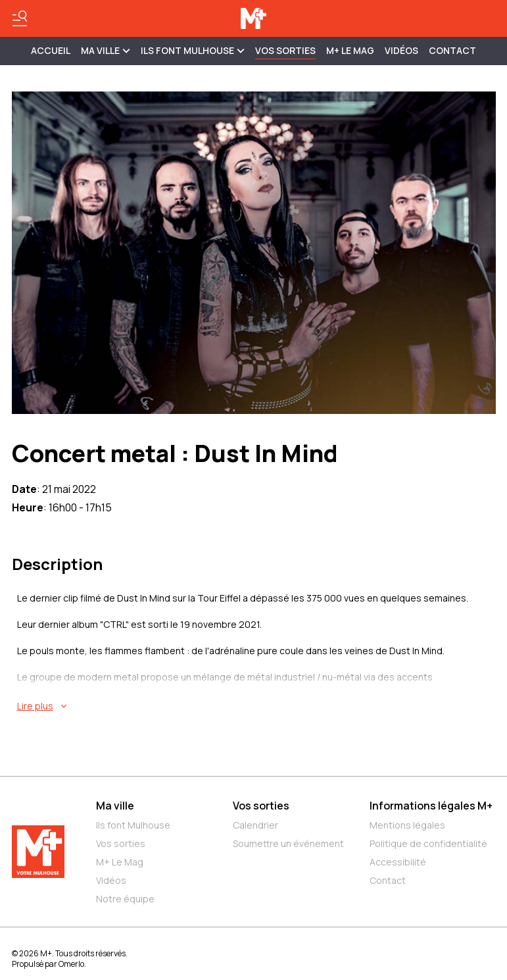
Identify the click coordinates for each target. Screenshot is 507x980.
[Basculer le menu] (20, 18)
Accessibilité (398, 862)
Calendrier (255, 825)
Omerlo (71, 964)
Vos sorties (285, 50)
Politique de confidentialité (428, 843)
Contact (452, 50)
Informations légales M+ (431, 806)
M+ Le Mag (350, 50)
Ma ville (115, 806)
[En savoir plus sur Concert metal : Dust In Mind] (256, 706)
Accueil (51, 50)
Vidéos (401, 50)
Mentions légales (407, 825)
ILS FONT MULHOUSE (193, 50)
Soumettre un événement (288, 843)
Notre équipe (125, 899)
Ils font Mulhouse (133, 825)
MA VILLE (106, 50)
